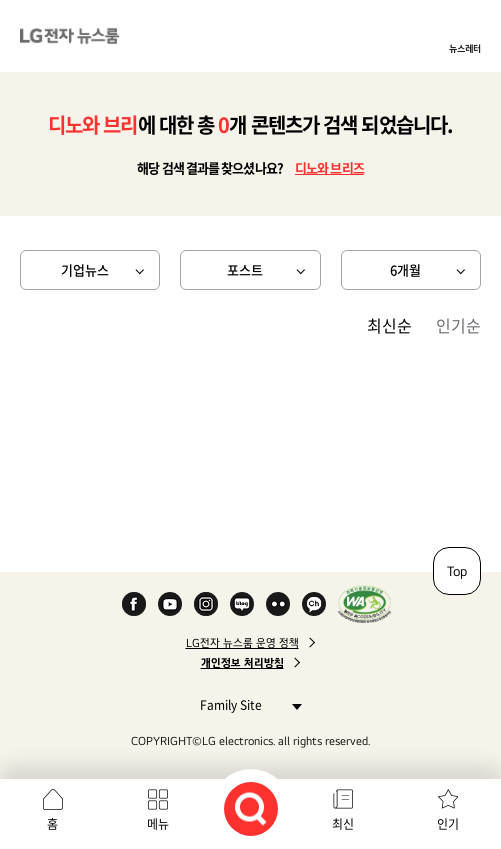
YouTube (170, 604)
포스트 (245, 269)
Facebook (134, 604)
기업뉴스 (85, 269)
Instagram (206, 604)
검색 (251, 809)
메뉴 (158, 824)
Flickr (278, 604)
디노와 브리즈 (329, 167)
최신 (343, 824)
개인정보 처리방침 (242, 663)
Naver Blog (242, 604)
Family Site (245, 704)
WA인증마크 (364, 604)
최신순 (389, 325)
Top (457, 571)
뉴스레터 (465, 48)
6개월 (405, 269)
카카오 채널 (314, 604)
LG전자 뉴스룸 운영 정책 (242, 643)
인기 (448, 824)
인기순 (458, 325)
